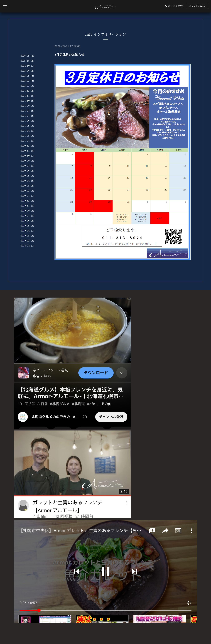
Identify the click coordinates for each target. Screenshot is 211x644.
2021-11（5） (28, 96)
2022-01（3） (28, 86)
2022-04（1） (28, 71)
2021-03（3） (28, 136)
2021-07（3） (28, 116)
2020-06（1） (28, 171)
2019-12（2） (28, 201)
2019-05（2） (28, 226)
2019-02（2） (28, 241)
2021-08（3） (28, 111)
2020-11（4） (28, 151)
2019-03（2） (28, 236)
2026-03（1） (28, 56)
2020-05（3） (28, 176)
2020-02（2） (28, 191)
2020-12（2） (28, 146)
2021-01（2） (28, 141)
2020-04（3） (28, 181)
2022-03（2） (28, 76)
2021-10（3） (28, 101)
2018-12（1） (28, 246)
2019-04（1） (28, 231)
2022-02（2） (28, 81)
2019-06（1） (28, 221)
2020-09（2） (28, 161)
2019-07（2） (28, 216)
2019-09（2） (28, 211)
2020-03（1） (28, 186)
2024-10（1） (28, 66)
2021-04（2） (28, 131)
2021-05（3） (28, 126)
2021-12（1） (28, 91)
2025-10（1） (28, 61)
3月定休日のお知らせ (69, 55)
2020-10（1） (28, 156)
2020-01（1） (28, 196)
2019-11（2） (28, 206)
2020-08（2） (28, 166)
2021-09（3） (28, 106)
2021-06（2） (28, 121)
